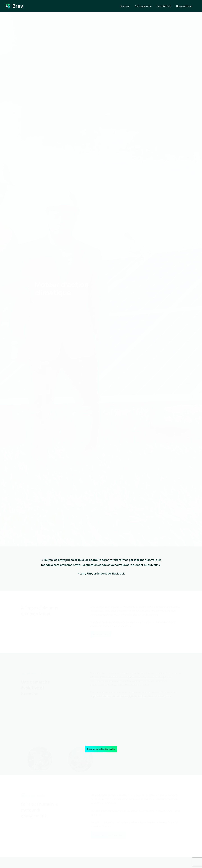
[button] (101, 634)
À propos (125, 6)
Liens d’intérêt (164, 6)
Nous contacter (184, 6)
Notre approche (143, 6)
